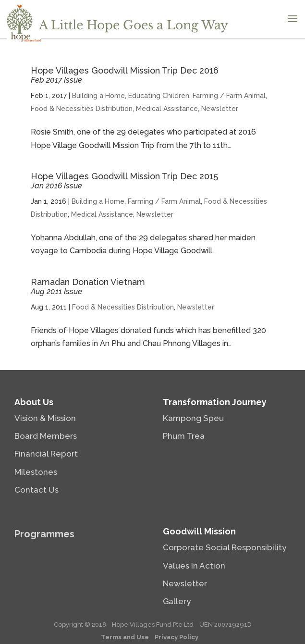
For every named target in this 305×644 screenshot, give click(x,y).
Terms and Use (125, 637)
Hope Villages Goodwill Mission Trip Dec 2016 (125, 75)
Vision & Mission (45, 418)
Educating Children (159, 96)
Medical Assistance (167, 109)
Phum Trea (184, 436)
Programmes (44, 534)
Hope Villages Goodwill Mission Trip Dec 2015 (124, 181)
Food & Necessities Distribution (82, 109)
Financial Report (46, 454)
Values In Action (194, 566)
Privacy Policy (177, 637)
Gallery (177, 601)
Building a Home (98, 96)
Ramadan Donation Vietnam (88, 286)
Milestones (36, 472)
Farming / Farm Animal (229, 96)
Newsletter (220, 109)
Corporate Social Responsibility (225, 547)
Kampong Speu (193, 418)
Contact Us (37, 490)
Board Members (46, 436)
